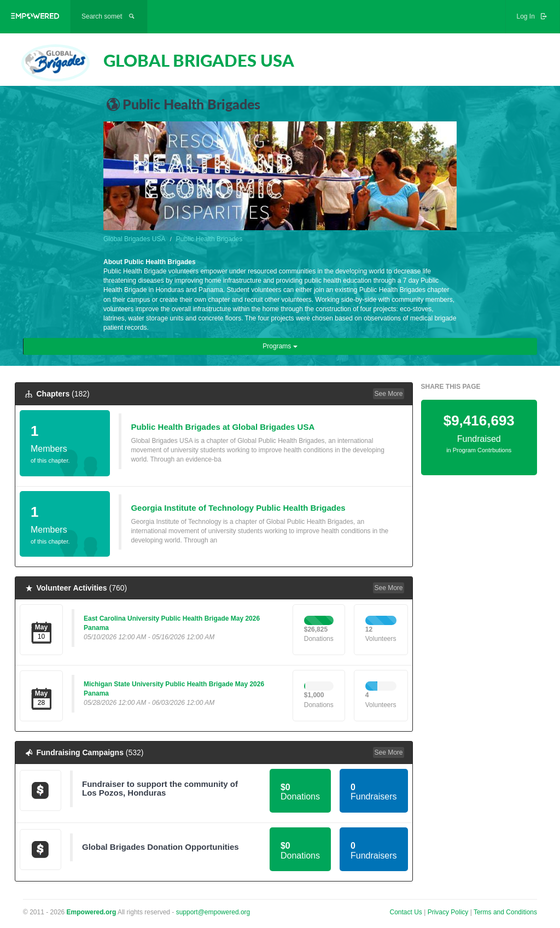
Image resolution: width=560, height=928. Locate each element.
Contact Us (406, 912)
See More (388, 394)
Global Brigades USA (134, 239)
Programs (280, 346)
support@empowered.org (213, 912)
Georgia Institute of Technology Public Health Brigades (238, 508)
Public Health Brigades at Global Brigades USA (223, 427)
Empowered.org (92, 912)
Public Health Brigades (209, 239)
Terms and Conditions (505, 912)
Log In (533, 16)
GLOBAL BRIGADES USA (199, 60)
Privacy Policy (449, 912)
